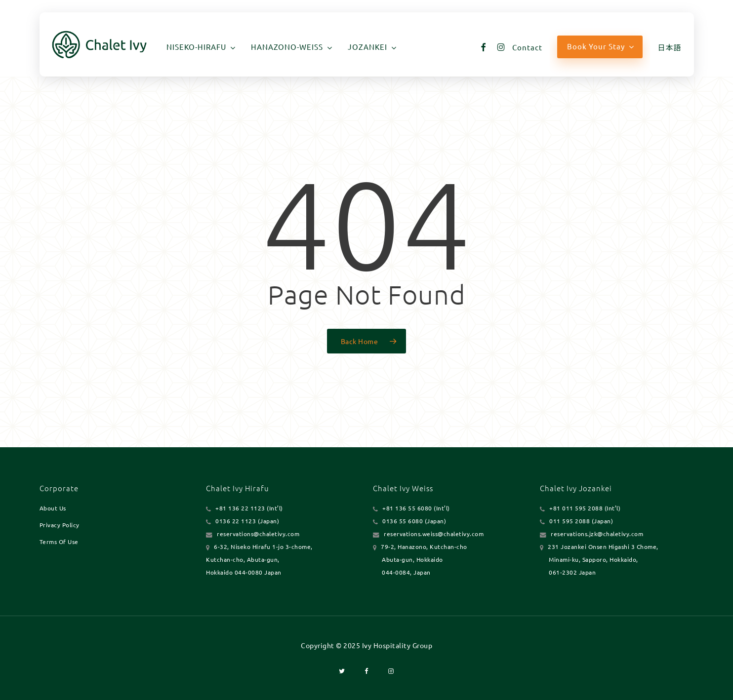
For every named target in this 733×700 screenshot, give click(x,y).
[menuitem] (669, 47)
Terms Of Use (59, 542)
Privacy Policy (60, 525)
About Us (53, 508)
